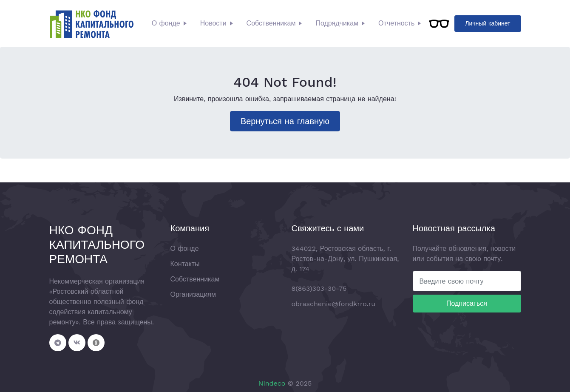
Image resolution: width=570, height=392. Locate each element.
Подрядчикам (337, 23)
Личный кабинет (488, 23)
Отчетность (396, 23)
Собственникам (271, 23)
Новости (213, 23)
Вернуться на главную (285, 121)
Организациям (193, 294)
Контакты (185, 264)
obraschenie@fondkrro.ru (334, 304)
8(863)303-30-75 (319, 288)
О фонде (166, 23)
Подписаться (467, 303)
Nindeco (272, 383)
